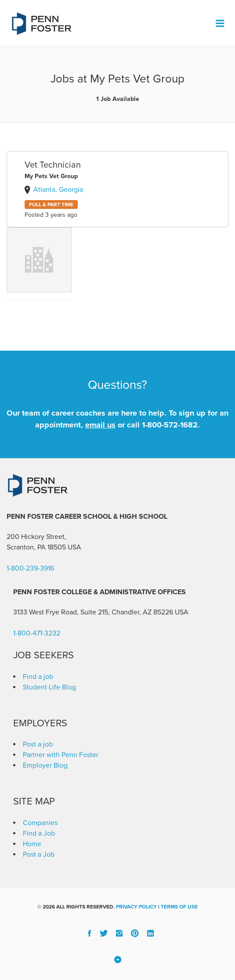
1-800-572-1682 (170, 425)
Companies (40, 823)
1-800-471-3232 (37, 633)
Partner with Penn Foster (61, 755)
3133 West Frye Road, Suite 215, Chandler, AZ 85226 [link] (93, 612)
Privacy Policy (136, 907)
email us (100, 425)
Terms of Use (179, 907)
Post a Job (39, 854)
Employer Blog (45, 765)
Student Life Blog (49, 687)
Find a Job (39, 833)
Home (32, 844)
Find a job (38, 677)
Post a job (38, 744)
